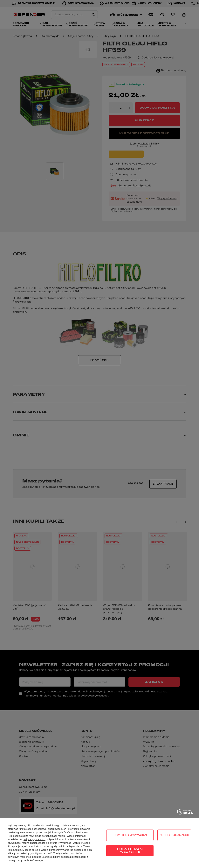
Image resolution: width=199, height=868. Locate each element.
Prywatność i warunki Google (74, 843)
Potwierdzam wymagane (130, 835)
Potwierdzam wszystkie (130, 851)
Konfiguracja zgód (174, 835)
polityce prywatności (34, 839)
